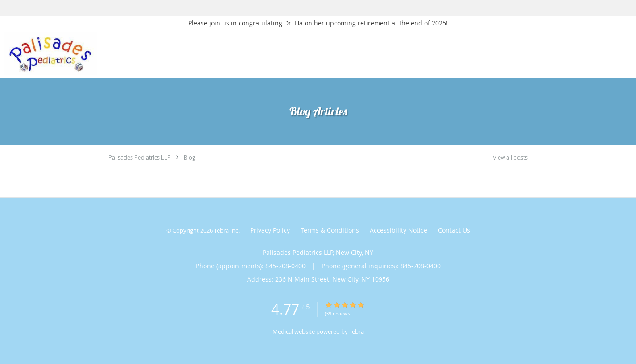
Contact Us (454, 230)
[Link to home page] (49, 54)
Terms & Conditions (330, 230)
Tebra (357, 331)
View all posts (510, 157)
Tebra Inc (226, 230)
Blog (190, 157)
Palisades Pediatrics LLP (140, 157)
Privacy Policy (270, 230)
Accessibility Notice (399, 230)
